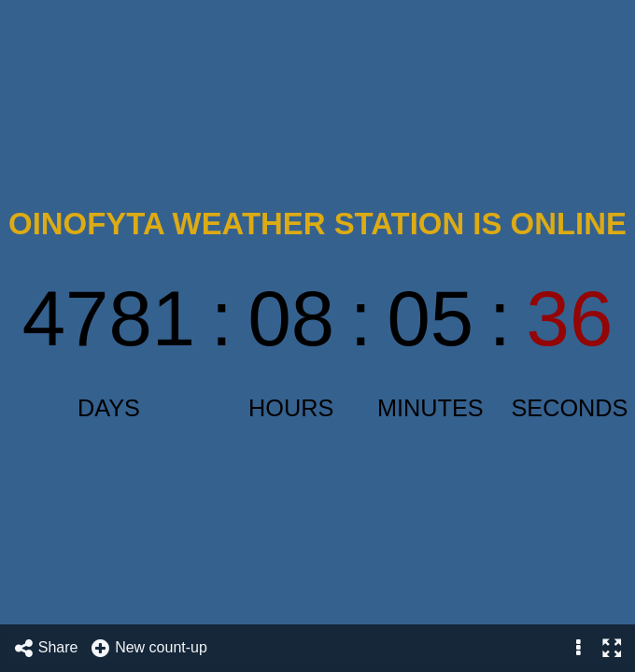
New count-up (148, 648)
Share (46, 648)
